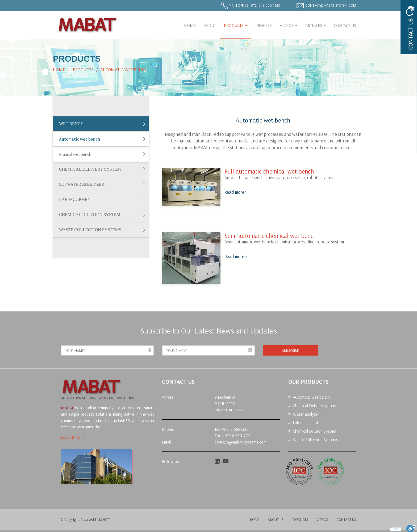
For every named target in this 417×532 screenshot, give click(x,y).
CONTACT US (345, 25)
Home (190, 25)
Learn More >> (73, 437)
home (255, 520)
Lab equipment (76, 199)
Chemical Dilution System (90, 215)
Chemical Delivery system (90, 169)
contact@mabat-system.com (331, 5)
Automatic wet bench (80, 139)
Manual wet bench (75, 154)
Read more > (236, 192)
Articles (316, 25)
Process (264, 25)
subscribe (291, 351)
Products (236, 25)
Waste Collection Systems (90, 230)
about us (276, 520)
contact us (346, 520)
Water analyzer (306, 414)
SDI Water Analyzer (82, 184)
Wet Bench (71, 124)
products (300, 520)
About (210, 25)
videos (322, 520)
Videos (289, 25)
